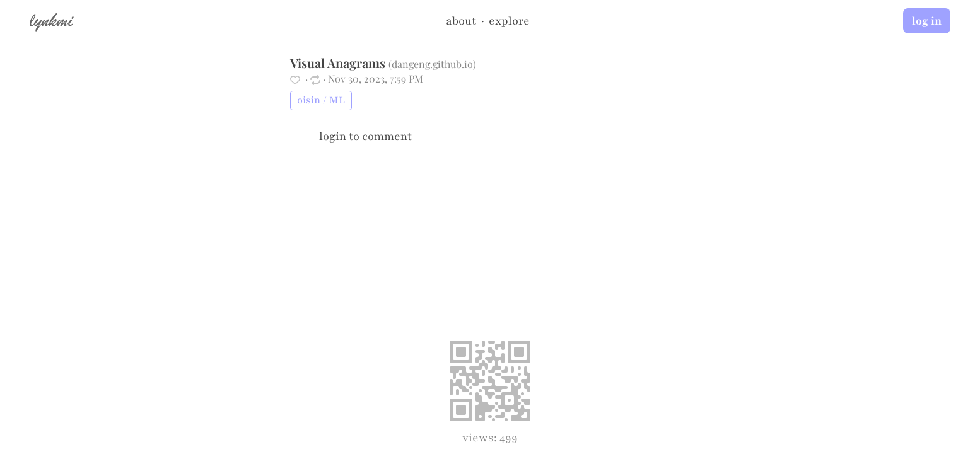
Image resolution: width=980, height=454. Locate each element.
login (333, 136)
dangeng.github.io (432, 64)
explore (509, 21)
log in (927, 21)
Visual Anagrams (338, 63)
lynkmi (51, 20)
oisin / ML (321, 100)
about (461, 21)
